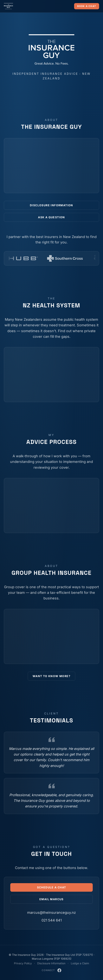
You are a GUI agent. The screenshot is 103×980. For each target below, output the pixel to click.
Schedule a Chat (52, 887)
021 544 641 (52, 920)
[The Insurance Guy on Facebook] (59, 970)
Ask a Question (51, 217)
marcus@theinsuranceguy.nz (51, 913)
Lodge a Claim (80, 963)
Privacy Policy (23, 963)
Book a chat (87, 6)
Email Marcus (51, 899)
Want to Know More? (51, 676)
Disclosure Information (51, 205)
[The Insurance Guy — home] (8, 6)
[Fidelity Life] (47, 258)
